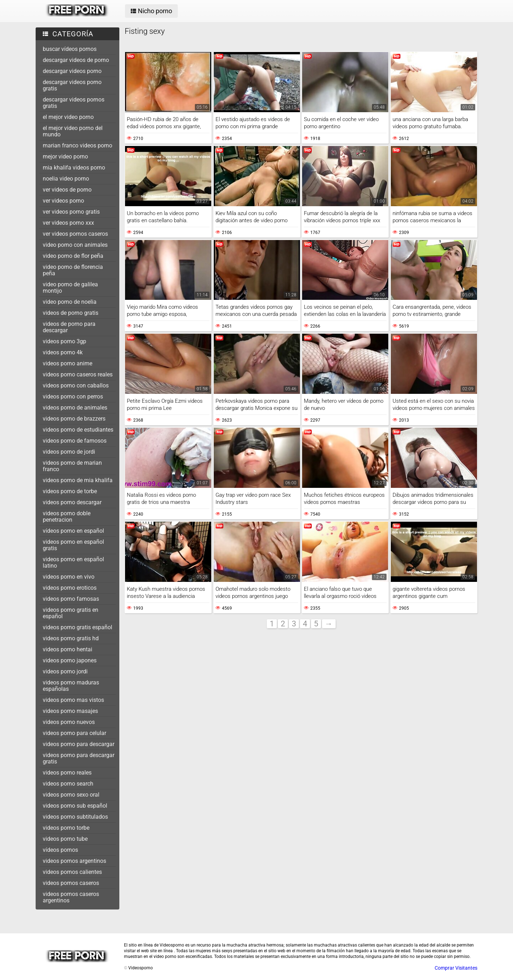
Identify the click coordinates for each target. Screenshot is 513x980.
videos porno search (68, 784)
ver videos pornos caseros (75, 234)
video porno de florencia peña (73, 270)
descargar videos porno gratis (72, 85)
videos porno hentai (68, 649)
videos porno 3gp (64, 341)
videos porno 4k (63, 352)
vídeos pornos (60, 850)
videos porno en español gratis (73, 545)
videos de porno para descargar (69, 327)
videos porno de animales (75, 408)
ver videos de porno (67, 190)
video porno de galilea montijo (70, 288)
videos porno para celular (74, 733)
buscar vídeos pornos (70, 49)
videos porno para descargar (79, 744)
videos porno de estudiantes (78, 430)
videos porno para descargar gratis (79, 758)
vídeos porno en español (73, 531)
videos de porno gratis (71, 313)
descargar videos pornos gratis (74, 103)
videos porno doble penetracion (67, 517)
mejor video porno (65, 157)
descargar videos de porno (76, 60)
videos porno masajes (70, 711)
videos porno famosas (71, 599)
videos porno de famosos (75, 441)
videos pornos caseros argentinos (71, 897)
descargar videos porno (72, 71)
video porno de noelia (70, 302)
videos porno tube (65, 839)
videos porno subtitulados (75, 817)
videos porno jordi (65, 671)
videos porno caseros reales (78, 374)
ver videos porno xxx (68, 223)
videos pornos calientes (72, 872)
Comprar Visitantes (456, 968)
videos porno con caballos (76, 385)
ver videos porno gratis (71, 212)
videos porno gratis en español (71, 613)
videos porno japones (70, 660)
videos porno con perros (73, 397)
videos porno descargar (72, 502)
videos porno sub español (75, 806)
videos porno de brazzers (74, 419)
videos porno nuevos (69, 722)
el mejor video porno (68, 117)
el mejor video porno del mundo (73, 131)
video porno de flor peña (73, 256)
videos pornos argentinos (74, 861)
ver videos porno (63, 201)
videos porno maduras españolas (71, 686)
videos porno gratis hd (71, 638)
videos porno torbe (66, 828)
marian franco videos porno (77, 145)
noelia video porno (66, 179)
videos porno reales (67, 773)
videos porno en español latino (73, 562)
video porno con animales (75, 245)
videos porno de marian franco (72, 466)
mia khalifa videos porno (74, 168)
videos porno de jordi (69, 452)
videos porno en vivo (69, 577)
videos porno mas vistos (73, 700)
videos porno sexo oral (71, 795)
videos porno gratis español (77, 627)
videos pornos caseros (71, 883)
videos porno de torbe (70, 491)
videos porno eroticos (70, 588)
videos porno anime (68, 363)
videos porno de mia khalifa (78, 480)
